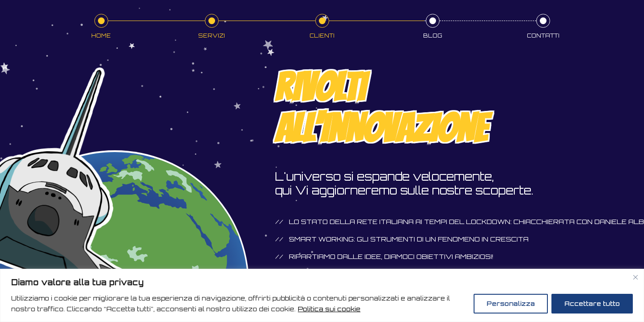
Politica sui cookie (329, 309)
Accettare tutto (592, 303)
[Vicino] (636, 277)
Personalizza (511, 303)
